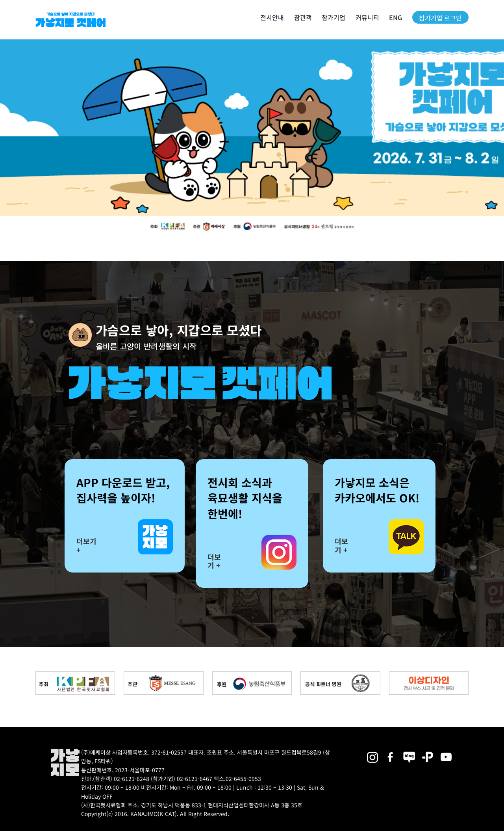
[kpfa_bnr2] (75, 674)
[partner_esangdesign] (429, 674)
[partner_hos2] (340, 674)
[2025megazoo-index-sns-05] (409, 752)
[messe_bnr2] (163, 674)
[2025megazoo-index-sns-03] (446, 752)
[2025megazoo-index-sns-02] (372, 752)
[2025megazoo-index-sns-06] (428, 752)
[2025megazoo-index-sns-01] (391, 752)
